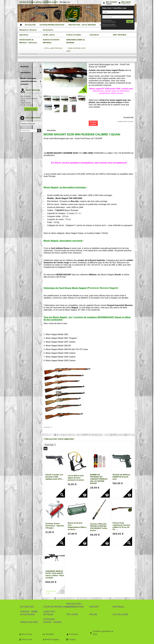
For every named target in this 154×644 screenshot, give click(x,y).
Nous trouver (27, 634)
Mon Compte (111, 2)
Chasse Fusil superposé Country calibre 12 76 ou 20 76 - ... (121, 526)
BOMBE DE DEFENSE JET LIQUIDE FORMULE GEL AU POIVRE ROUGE (99, 479)
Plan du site (27, 639)
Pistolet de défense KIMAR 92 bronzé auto (121, 477)
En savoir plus (129, 117)
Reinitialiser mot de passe (109, 26)
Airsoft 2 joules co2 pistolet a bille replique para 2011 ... (54, 477)
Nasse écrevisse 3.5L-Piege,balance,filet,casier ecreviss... (79, 526)
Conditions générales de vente (103, 633)
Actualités (50, 634)
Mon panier (126, 2)
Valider (130, 21)
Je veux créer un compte (109, 22)
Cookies (72, 639)
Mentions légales (52, 639)
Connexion (109, 4)
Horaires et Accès (31, 109)
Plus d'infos (51, 130)
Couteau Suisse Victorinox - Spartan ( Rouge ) (55, 526)
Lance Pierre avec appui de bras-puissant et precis (76, 478)
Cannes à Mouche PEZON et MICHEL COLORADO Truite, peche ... (99, 527)
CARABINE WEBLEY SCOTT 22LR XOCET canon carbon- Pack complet (55, 574)
